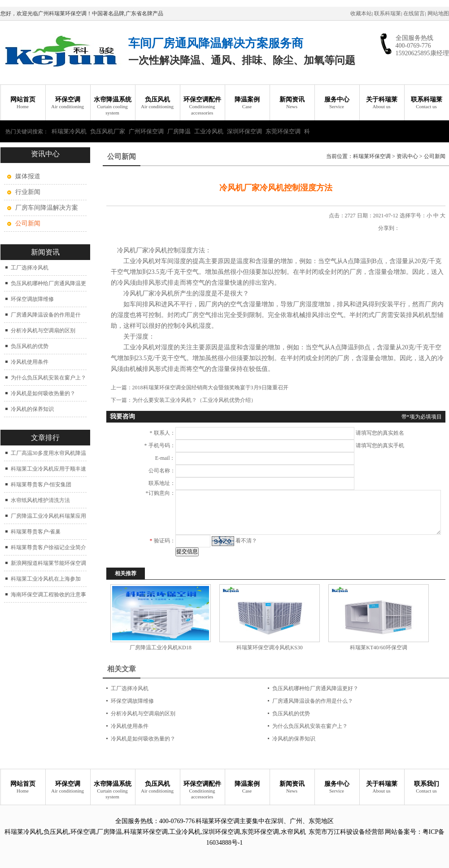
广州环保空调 (146, 131)
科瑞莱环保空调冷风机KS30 (269, 648)
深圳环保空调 (244, 131)
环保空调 (68, 103)
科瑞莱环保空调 (372, 156)
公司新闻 (435, 156)
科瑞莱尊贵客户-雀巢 (36, 532)
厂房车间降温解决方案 (47, 208)
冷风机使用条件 (30, 362)
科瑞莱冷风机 (69, 131)
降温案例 (247, 103)
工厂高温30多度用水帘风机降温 (48, 453)
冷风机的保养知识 (32, 409)
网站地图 (438, 13)
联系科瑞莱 (388, 13)
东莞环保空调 (283, 131)
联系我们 (427, 787)
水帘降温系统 (113, 106)
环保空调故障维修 (32, 299)
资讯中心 (407, 156)
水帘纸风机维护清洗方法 (40, 500)
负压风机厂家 (108, 131)
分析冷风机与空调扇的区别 (43, 330)
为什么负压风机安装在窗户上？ (48, 378)
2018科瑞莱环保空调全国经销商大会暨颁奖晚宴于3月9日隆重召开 (210, 388)
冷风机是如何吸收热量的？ (43, 393)
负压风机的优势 (30, 346)
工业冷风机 (209, 131)
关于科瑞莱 (382, 103)
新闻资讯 (292, 103)
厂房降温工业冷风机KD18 (160, 648)
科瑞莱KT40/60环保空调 (378, 648)
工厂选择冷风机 (30, 268)
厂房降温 (179, 131)
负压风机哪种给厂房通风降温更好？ (315, 688)
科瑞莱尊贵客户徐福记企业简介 (48, 547)
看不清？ (246, 541)
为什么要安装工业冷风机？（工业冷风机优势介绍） (194, 400)
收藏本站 (361, 13)
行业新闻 (28, 192)
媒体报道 (28, 176)
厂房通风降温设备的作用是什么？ (313, 701)
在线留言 (414, 13)
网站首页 (23, 103)
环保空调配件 (202, 106)
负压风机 (157, 103)
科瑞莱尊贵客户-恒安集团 (41, 485)
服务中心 (337, 103)
